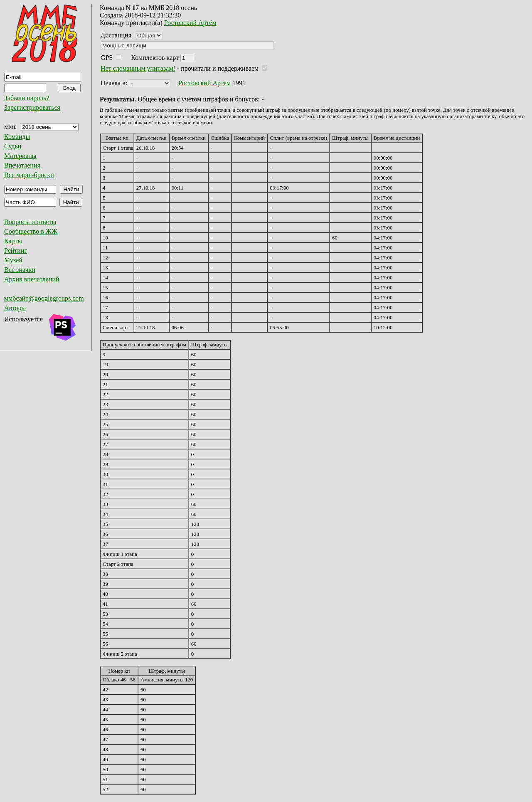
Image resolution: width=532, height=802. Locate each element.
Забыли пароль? (27, 98)
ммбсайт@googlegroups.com (44, 298)
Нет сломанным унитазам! (138, 68)
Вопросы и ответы (30, 222)
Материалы (20, 156)
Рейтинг (16, 250)
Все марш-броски (29, 175)
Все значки (20, 270)
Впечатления (22, 165)
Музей (13, 260)
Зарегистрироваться (32, 107)
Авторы (15, 308)
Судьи (13, 146)
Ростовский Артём (190, 23)
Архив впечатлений (32, 279)
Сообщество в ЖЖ (31, 231)
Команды (17, 137)
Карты (13, 241)
